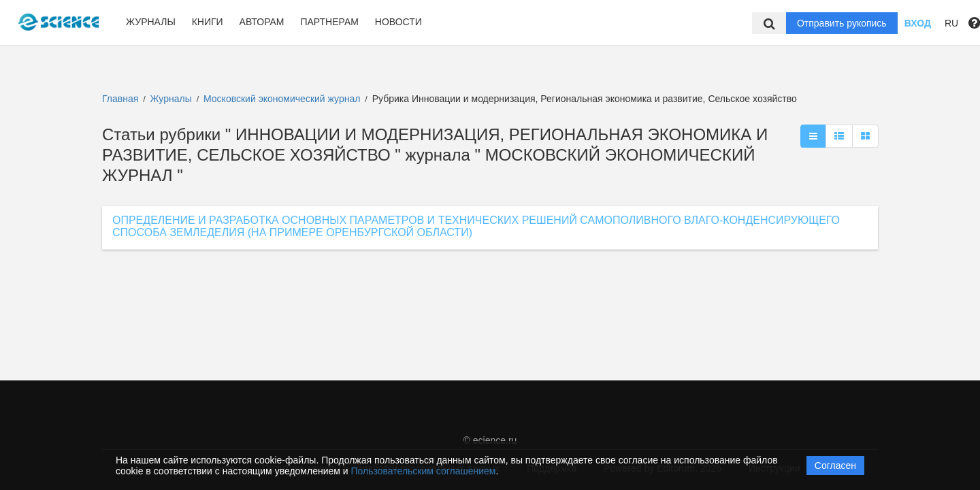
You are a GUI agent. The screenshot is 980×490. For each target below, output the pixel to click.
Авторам (262, 22)
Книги (208, 22)
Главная (120, 99)
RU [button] (951, 23)
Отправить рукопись (842, 23)
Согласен (835, 465)
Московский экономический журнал (283, 99)
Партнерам (329, 22)
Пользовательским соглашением (424, 471)
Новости (398, 22)
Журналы (151, 22)
